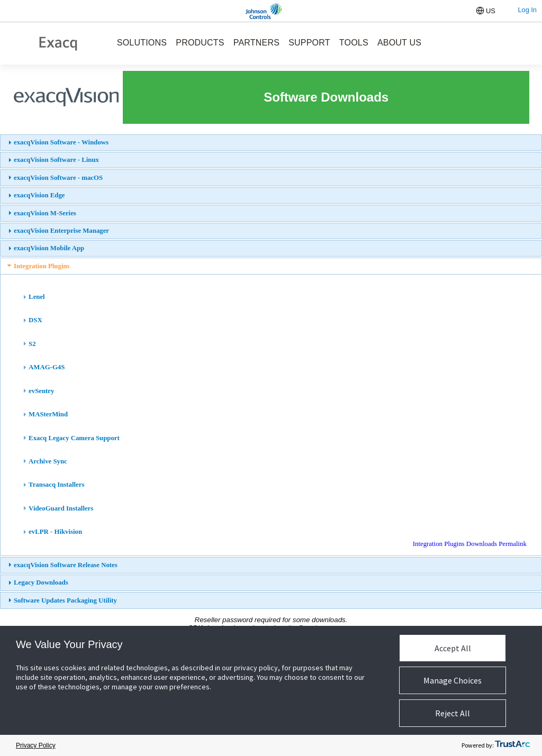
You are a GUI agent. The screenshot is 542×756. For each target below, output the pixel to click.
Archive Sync (48, 461)
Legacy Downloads (41, 582)
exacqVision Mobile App (49, 248)
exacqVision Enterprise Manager (61, 231)
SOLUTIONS (142, 43)
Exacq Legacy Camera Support (74, 438)
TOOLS (354, 43)
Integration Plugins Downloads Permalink (470, 544)
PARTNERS (256, 43)
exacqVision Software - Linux (56, 160)
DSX (35, 320)
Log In (527, 10)
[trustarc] (512, 746)
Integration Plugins (42, 266)
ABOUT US (399, 43)
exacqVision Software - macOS (58, 178)
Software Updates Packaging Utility (65, 600)
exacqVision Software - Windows (61, 142)
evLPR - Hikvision (55, 532)
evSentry (41, 391)
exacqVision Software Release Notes (66, 565)
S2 (32, 344)
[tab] (271, 143)
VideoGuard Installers (61, 508)
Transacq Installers (56, 485)
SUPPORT (309, 43)
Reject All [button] (453, 713)
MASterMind (48, 414)
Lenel (37, 297)
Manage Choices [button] (453, 680)
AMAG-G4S (47, 367)
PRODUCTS (200, 43)
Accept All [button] (453, 648)
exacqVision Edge (39, 195)
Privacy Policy (36, 745)
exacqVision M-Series (45, 213)
